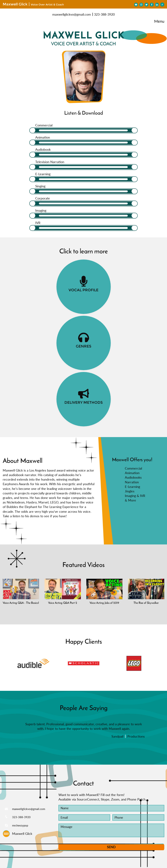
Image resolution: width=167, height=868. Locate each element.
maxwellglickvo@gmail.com (72, 14)
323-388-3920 (104, 14)
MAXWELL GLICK (84, 31)
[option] (33, 614)
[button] (5, 614)
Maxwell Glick (15, 4)
